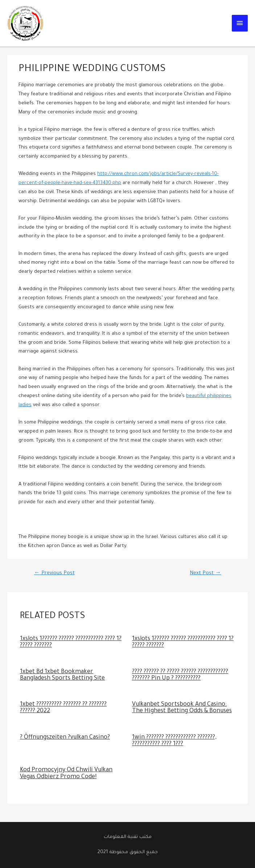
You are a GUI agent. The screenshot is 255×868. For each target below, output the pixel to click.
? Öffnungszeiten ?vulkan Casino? (65, 738)
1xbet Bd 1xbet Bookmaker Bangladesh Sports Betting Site (62, 675)
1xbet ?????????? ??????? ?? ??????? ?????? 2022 (63, 708)
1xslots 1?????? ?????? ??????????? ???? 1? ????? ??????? (71, 642)
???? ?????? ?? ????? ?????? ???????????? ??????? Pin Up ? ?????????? (180, 675)
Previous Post (54, 573)
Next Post (205, 573)
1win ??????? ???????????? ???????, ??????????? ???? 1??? (174, 741)
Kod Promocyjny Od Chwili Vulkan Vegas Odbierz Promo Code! (66, 774)
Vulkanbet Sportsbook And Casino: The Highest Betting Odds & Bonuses (182, 708)
